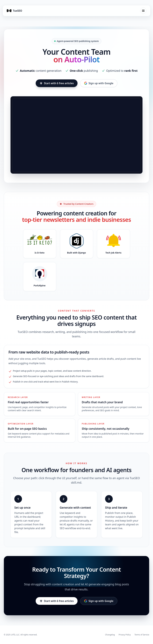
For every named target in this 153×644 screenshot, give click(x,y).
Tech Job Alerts (113, 253)
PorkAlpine (40, 285)
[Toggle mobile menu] (143, 11)
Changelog (110, 635)
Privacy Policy (125, 635)
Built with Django (77, 253)
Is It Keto (40, 253)
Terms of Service (142, 635)
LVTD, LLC (15, 635)
